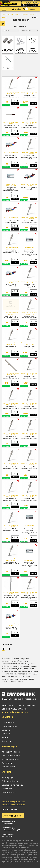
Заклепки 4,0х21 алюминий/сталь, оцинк (11, 96)
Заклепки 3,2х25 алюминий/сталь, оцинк (11, 499)
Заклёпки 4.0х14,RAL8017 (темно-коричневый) (11, 126)
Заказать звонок (30, 5)
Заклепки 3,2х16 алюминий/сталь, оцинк (29, 377)
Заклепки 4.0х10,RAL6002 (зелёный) (29, 188)
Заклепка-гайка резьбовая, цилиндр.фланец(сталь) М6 (11, 190)
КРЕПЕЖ (18, 15)
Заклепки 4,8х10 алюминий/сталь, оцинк (29, 317)
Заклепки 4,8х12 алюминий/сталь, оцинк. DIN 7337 (29, 597)
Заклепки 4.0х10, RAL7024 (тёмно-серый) (11, 317)
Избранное (35, 17)
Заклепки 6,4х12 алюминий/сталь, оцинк (11, 563)
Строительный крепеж (29, 15)
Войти (18, 9)
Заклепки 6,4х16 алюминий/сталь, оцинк (29, 347)
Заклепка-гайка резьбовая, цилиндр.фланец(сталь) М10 (29, 253)
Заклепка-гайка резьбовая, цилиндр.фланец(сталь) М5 (29, 531)
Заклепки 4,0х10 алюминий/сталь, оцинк (11, 530)
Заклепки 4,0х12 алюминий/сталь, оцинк (11, 347)
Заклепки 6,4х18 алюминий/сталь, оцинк (29, 407)
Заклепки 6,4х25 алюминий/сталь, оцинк (11, 437)
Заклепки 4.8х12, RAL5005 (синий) (11, 285)
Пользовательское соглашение (13, 805)
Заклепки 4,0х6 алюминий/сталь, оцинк (29, 126)
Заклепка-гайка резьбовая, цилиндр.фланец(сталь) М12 (29, 565)
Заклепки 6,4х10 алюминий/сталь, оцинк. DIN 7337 (29, 157)
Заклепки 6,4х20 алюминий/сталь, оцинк (11, 407)
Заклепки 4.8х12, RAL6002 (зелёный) (11, 628)
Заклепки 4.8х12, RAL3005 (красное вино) (11, 157)
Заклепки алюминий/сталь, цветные (33, 44)
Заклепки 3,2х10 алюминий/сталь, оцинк (29, 437)
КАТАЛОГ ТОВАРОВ (7, 15)
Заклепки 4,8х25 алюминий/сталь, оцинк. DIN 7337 (29, 286)
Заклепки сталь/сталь (8, 62)
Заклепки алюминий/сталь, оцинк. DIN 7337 (20, 45)
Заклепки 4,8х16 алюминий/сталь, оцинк (29, 96)
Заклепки (4, 17)
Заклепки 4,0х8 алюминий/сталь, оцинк (29, 222)
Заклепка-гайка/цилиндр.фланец (8, 44)
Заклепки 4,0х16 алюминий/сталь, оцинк (29, 499)
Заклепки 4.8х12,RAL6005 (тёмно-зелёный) (11, 222)
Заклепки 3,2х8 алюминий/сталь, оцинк (11, 468)
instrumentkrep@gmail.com (15, 712)
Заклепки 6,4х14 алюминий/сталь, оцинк (11, 377)
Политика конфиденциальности (13, 802)
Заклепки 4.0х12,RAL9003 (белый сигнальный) (11, 596)
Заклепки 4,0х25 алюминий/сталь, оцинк (11, 252)
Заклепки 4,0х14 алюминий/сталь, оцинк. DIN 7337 (29, 468)
